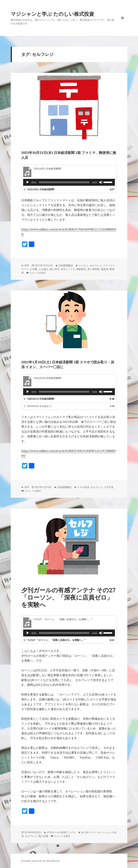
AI (82, 832)
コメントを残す (38, 273)
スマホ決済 (83, 487)
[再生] (28, 182)
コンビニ (83, 265)
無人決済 (54, 269)
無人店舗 (43, 836)
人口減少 (43, 269)
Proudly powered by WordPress (40, 861)
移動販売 (81, 269)
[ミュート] (101, 182)
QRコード (90, 832)
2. (38, 406)
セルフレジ (96, 265)
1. (39, 189)
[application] (69, 182)
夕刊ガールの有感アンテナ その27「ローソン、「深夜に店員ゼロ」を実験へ (68, 597)
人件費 (33, 269)
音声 (27, 265)
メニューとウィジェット (122, 23)
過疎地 (105, 269)
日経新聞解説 (66, 265)
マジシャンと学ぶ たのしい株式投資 (52, 14)
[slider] (64, 182)
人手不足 (109, 487)
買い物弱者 (93, 269)
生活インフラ (68, 269)
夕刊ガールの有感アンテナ (61, 832)
